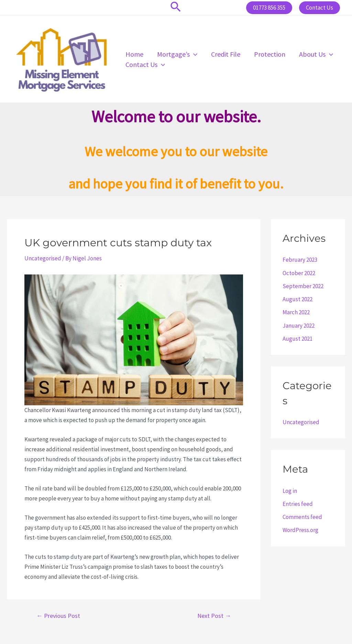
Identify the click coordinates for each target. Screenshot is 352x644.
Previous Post (58, 616)
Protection (270, 54)
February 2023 (300, 260)
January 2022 (299, 326)
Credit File (226, 54)
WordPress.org (300, 530)
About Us (316, 54)
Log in (290, 491)
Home (134, 54)
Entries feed (298, 504)
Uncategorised (43, 258)
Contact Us (145, 65)
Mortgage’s (177, 54)
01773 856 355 (269, 8)
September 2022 (303, 286)
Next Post (214, 616)
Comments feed (302, 517)
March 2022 (296, 312)
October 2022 (299, 273)
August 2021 (298, 339)
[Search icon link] (176, 8)
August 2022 (298, 299)
